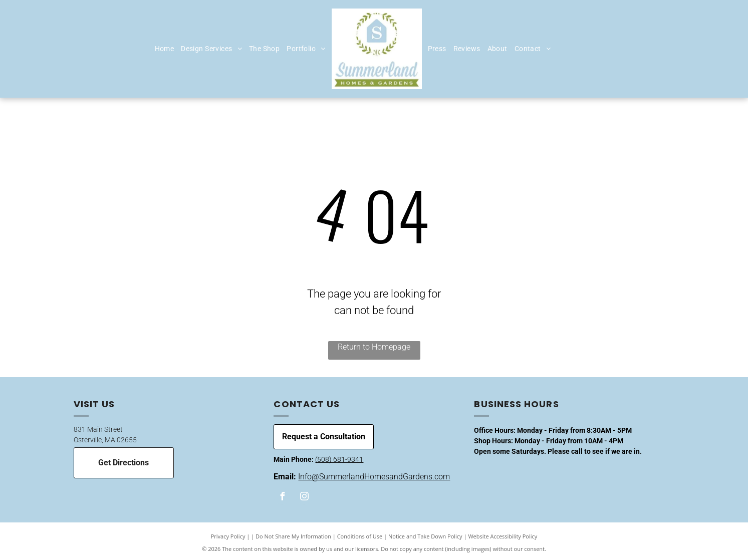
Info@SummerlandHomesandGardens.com (374, 477)
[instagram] (304, 498)
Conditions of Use (360, 536)
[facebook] (282, 498)
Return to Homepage (374, 347)
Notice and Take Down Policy (425, 536)
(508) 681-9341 (339, 459)
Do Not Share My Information (293, 536)
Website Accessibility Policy (503, 536)
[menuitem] (165, 49)
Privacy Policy (228, 536)
